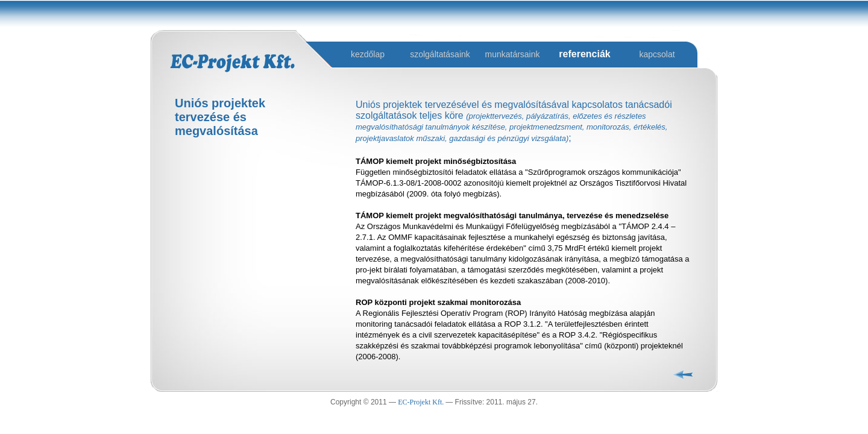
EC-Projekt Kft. (422, 402)
